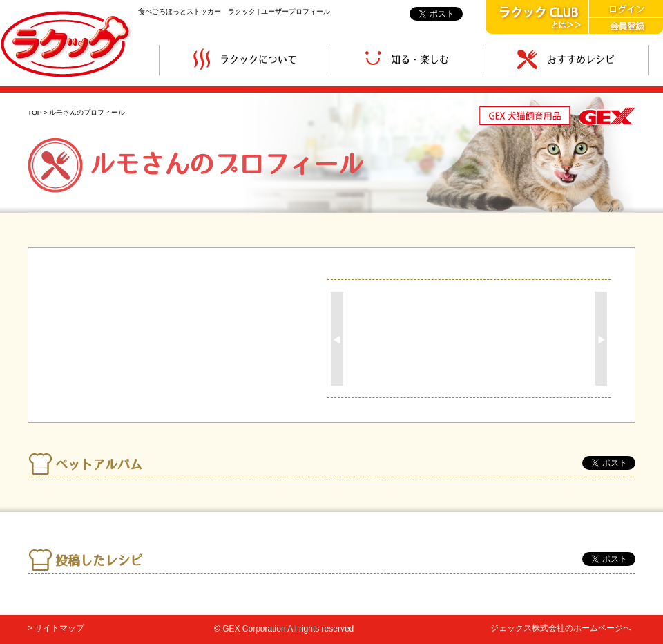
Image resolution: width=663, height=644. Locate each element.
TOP (35, 112)
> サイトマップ (56, 628)
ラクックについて (245, 60)
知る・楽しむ (407, 60)
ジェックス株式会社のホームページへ (561, 628)
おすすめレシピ (566, 60)
